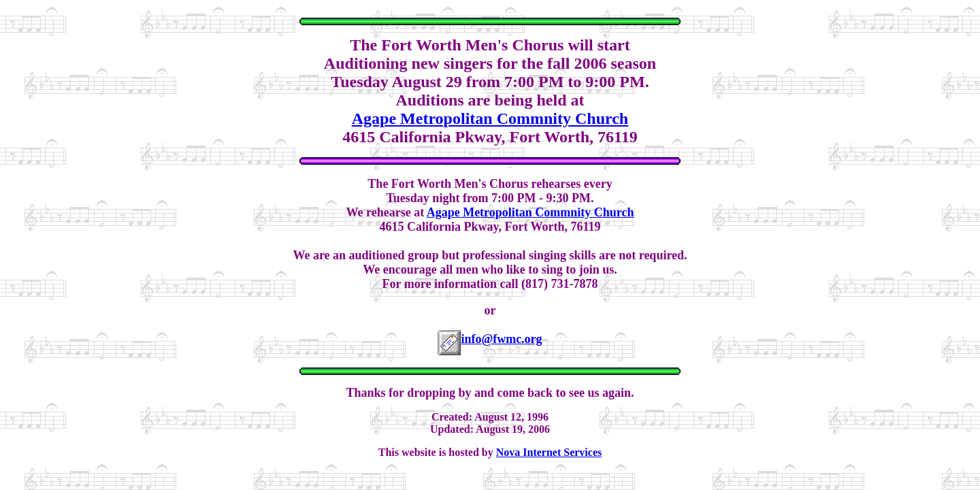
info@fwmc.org (501, 339)
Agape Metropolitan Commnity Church (490, 118)
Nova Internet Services (549, 452)
